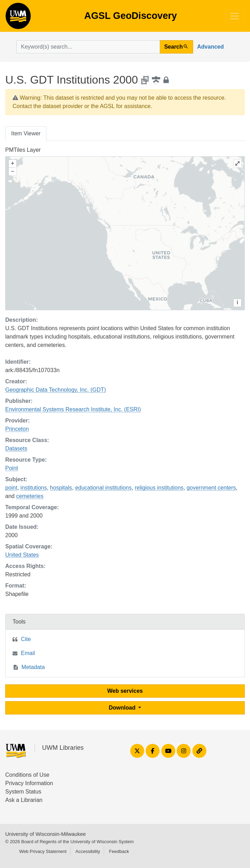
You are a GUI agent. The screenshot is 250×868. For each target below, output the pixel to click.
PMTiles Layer (23, 150)
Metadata (33, 667)
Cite (26, 639)
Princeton (17, 429)
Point (12, 468)
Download (123, 708)
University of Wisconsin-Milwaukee (46, 834)
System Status (23, 792)
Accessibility (88, 851)
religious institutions (159, 488)
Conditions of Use (27, 775)
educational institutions (103, 488)
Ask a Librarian (24, 800)
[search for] (88, 47)
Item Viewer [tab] (26, 133)
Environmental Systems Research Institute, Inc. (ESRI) (73, 409)
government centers (211, 488)
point (11, 488)
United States (22, 555)
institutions (34, 488)
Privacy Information (29, 783)
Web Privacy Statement (43, 851)
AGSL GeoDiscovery (18, 18)
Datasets (16, 449)
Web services (125, 691)
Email (28, 653)
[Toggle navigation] (235, 16)
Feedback (119, 851)
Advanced (211, 47)
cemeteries (30, 496)
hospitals (61, 488)
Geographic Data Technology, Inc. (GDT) (56, 390)
